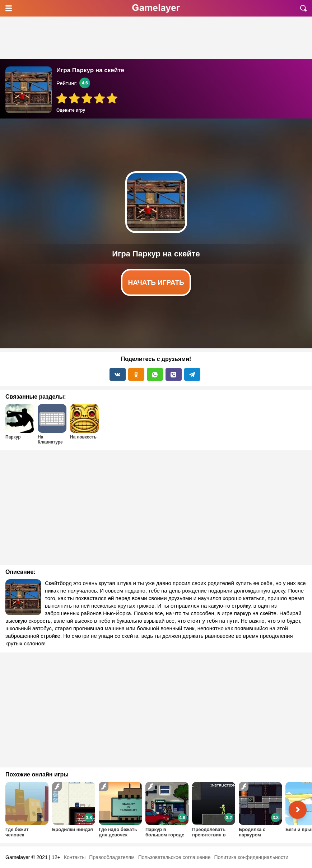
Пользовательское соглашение (174, 857)
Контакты (75, 857)
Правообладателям (112, 857)
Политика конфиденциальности (251, 857)
